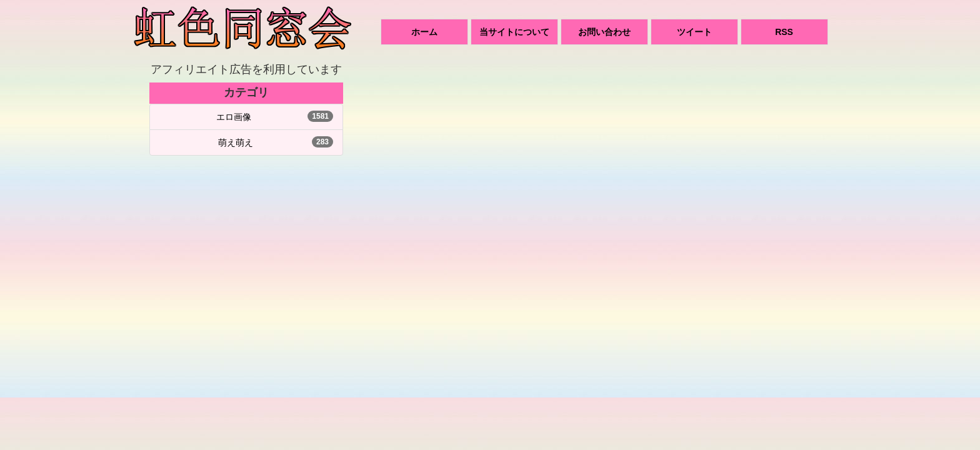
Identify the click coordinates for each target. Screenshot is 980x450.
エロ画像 (234, 117)
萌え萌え (236, 142)
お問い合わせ (604, 32)
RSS (784, 32)
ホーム (424, 32)
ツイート (694, 32)
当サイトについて (514, 32)
